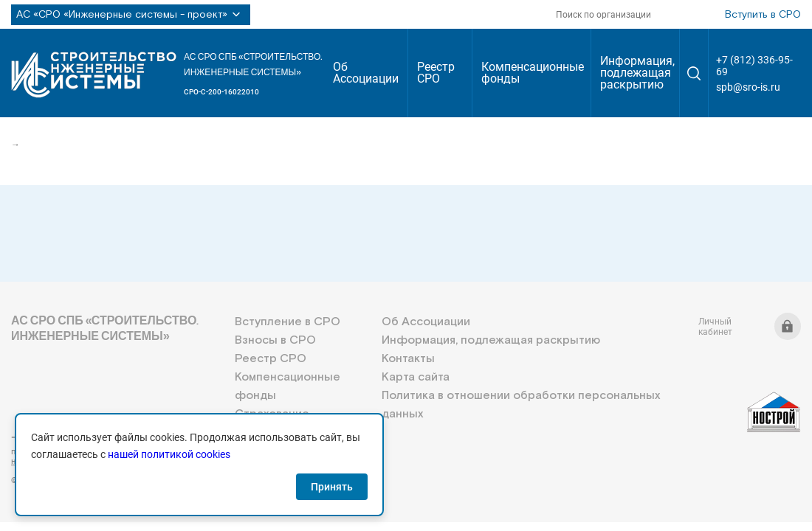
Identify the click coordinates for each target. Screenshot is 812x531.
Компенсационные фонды (533, 73)
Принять (332, 487)
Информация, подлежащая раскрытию (637, 73)
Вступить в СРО (763, 15)
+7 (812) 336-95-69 (754, 66)
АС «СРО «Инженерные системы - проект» (131, 15)
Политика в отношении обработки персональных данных (521, 405)
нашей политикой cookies (169, 454)
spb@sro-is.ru (748, 87)
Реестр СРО (436, 73)
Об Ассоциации (366, 73)
